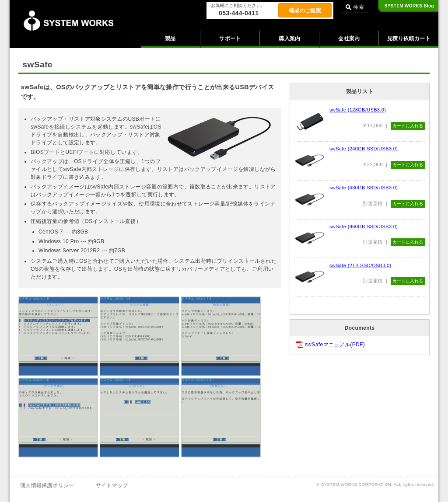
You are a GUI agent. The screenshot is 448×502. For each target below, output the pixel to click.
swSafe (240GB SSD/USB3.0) (364, 149)
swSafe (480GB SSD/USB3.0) (364, 188)
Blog (409, 6)
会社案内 (349, 38)
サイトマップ (112, 485)
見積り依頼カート (409, 38)
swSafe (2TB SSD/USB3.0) (360, 265)
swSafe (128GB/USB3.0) (358, 110)
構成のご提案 (305, 10)
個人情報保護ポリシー (47, 485)
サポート (230, 38)
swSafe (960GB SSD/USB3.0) (364, 227)
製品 (170, 38)
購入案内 (289, 38)
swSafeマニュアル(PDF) (335, 345)
